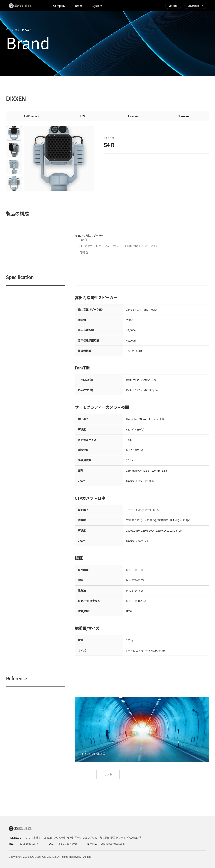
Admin (87, 857)
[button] (207, 731)
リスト (108, 774)
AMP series (31, 116)
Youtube (173, 6)
